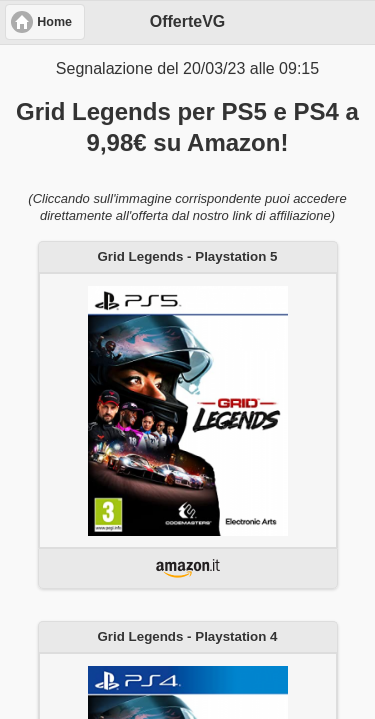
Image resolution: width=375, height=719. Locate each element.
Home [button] (54, 22)
